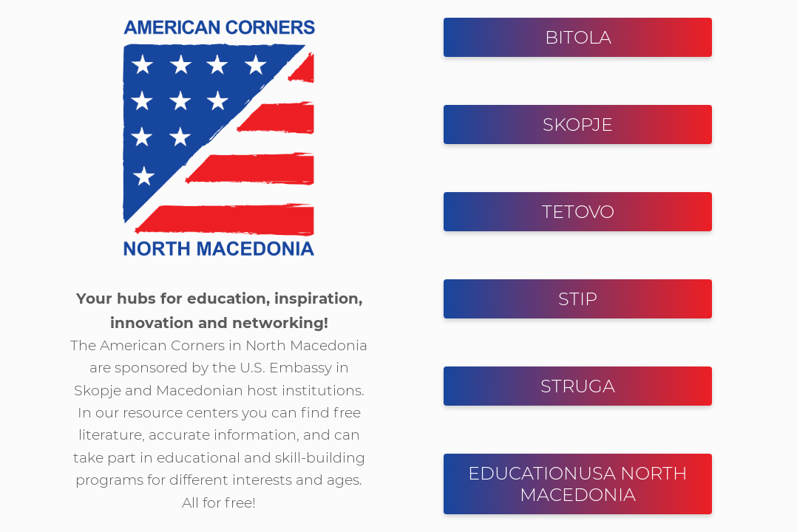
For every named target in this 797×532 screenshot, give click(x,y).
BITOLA (578, 37)
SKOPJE (578, 125)
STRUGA (578, 386)
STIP (578, 299)
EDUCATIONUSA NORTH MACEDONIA (578, 484)
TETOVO (578, 212)
